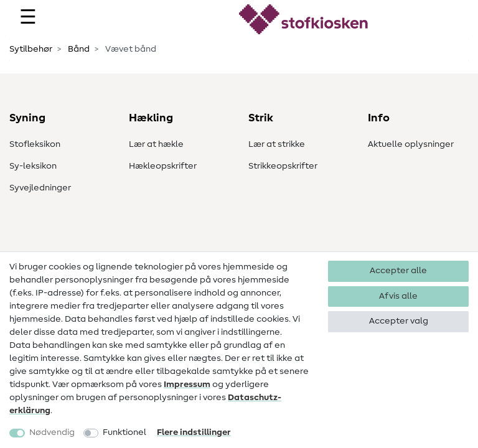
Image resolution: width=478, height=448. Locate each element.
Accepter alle (398, 271)
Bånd (78, 49)
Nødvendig (52, 432)
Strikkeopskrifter (283, 166)
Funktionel (124, 432)
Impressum (187, 385)
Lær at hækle (156, 144)
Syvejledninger (40, 188)
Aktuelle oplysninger (411, 144)
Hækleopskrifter (163, 166)
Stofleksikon (35, 144)
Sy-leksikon (33, 166)
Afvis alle (398, 296)
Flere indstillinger (194, 432)
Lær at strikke (277, 144)
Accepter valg (399, 321)
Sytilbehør (31, 49)
